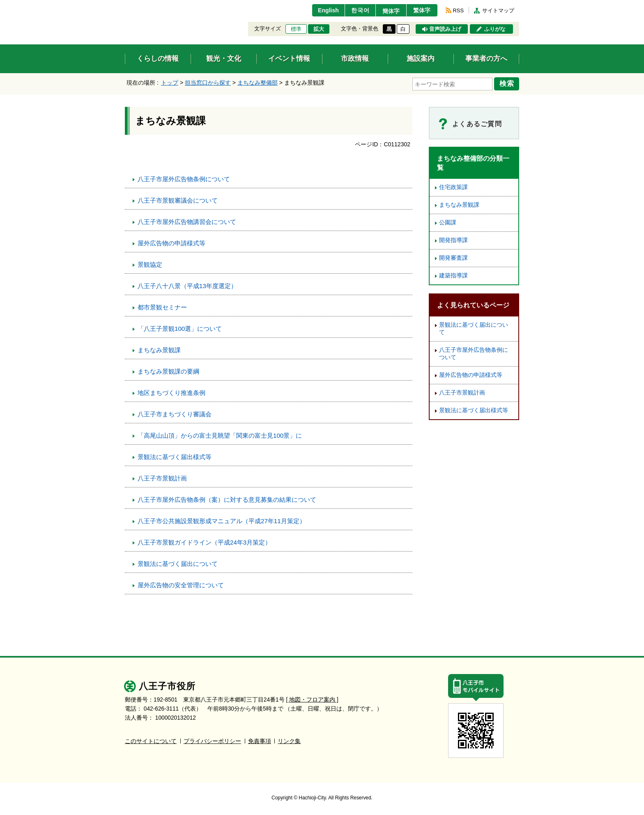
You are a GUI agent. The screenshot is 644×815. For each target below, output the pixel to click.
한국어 (356, 10)
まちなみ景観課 (159, 350)
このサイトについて (151, 741)
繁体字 (421, 10)
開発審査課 (453, 257)
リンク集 (289, 741)
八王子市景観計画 (162, 478)
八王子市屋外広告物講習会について (187, 221)
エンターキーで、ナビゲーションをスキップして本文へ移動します (125, 5)
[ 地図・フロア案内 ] (312, 699)
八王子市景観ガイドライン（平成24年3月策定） (204, 542)
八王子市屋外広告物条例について (184, 179)
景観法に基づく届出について (178, 563)
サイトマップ (498, 10)
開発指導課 (453, 240)
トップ (170, 83)
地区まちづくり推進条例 (171, 392)
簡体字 (389, 11)
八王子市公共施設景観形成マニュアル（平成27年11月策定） (222, 521)
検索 (508, 83)
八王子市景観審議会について (178, 200)
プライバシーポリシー (212, 741)
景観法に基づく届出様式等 (175, 456)
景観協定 (150, 264)
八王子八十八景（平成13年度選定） (187, 285)
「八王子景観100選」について (180, 328)
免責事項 (260, 741)
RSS (458, 10)
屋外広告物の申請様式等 (171, 243)
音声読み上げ (445, 29)
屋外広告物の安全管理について (181, 585)
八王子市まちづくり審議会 (175, 414)
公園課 (448, 222)
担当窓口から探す (208, 83)
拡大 (319, 29)
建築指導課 (453, 275)
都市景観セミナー (162, 307)
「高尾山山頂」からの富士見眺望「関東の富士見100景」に (220, 435)
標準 (296, 29)
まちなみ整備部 (258, 83)
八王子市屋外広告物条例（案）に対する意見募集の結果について (227, 499)
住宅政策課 (453, 187)
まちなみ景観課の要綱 (168, 371)
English (323, 10)
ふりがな (495, 29)
